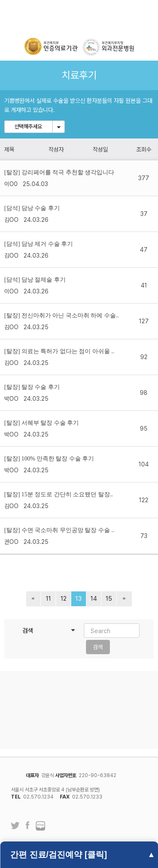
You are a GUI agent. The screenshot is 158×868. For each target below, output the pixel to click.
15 (109, 599)
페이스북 (28, 826)
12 (64, 599)
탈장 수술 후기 (41, 387)
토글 (59, 127)
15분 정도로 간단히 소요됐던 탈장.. (67, 494)
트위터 (15, 826)
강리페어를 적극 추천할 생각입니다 (68, 172)
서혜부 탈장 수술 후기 (50, 423)
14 (94, 599)
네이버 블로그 (40, 826)
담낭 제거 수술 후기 (47, 244)
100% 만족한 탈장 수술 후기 (58, 459)
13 (79, 599)
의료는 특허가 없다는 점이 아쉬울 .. (68, 351)
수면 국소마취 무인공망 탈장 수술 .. (68, 530)
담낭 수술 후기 (41, 208)
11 (48, 599)
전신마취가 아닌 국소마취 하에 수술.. (70, 316)
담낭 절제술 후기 (44, 280)
